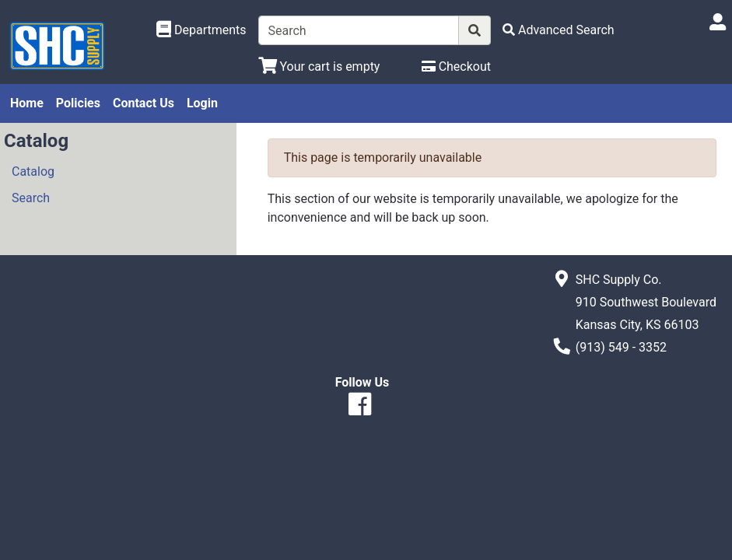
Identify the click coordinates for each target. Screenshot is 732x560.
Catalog (33, 171)
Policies (78, 103)
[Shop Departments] (201, 30)
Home (27, 103)
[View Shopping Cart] (319, 66)
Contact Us (144, 103)
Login (202, 103)
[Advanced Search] (559, 30)
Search (31, 198)
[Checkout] (456, 66)
